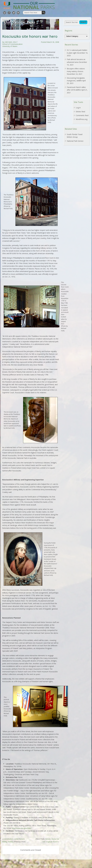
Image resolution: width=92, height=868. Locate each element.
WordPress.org (82, 119)
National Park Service (75, 141)
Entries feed (80, 112)
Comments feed (82, 115)
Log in (78, 108)
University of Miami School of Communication (49, 865)
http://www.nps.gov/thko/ (22, 828)
